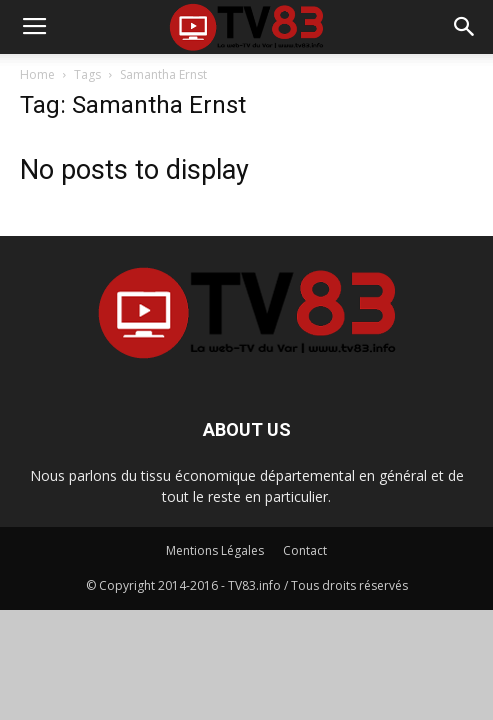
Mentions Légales (215, 550)
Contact (305, 550)
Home (37, 74)
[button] (465, 27)
